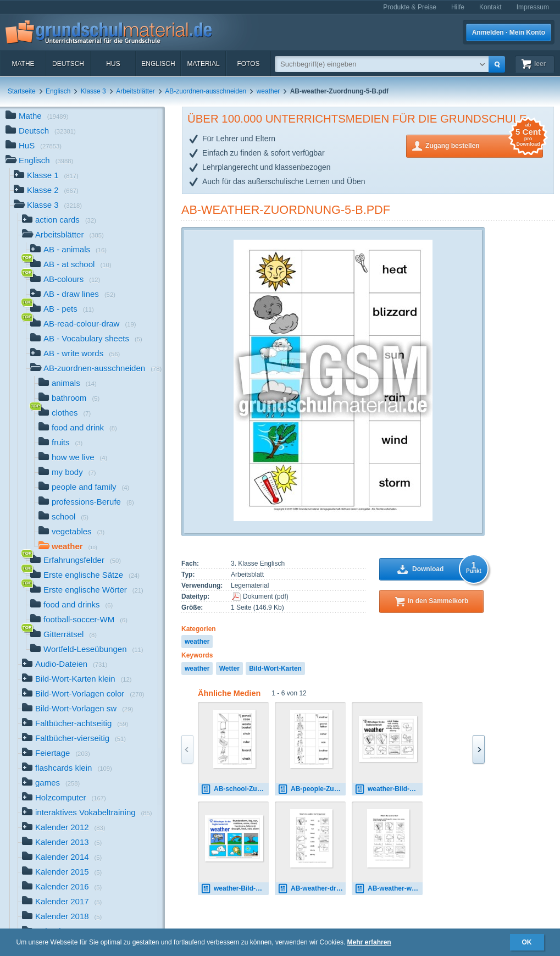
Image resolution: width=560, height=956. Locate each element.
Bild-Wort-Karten (275, 668)
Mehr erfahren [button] (369, 942)
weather (268, 91)
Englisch (158, 64)
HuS (113, 64)
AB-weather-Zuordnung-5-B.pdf (286, 210)
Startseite (22, 91)
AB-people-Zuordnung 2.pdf (312, 789)
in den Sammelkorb (438, 601)
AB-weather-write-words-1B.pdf (389, 889)
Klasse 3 (93, 91)
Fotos (248, 64)
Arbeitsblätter (135, 91)
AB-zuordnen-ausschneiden (206, 91)
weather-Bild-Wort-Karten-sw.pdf (389, 789)
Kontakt (490, 7)
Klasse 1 (46, 176)
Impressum (533, 7)
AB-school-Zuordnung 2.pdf (235, 789)
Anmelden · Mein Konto (509, 32)
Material (203, 64)
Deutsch (68, 64)
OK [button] (527, 942)
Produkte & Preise (410, 7)
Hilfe (458, 7)
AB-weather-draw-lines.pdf (312, 889)
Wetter (229, 668)
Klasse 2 (46, 191)
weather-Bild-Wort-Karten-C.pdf (235, 889)
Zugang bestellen (484, 145)
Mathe (23, 64)
